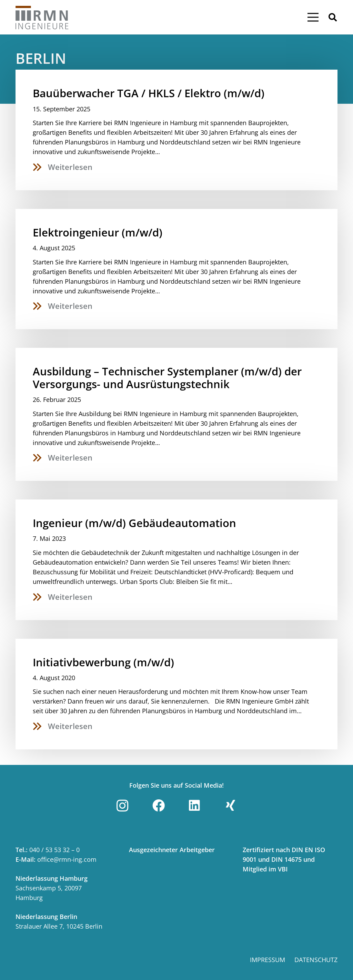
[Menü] (313, 17)
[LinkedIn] (194, 806)
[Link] (42, 17)
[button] (332, 17)
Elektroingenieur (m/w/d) (98, 232)
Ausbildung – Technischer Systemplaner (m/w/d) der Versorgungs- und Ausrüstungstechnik (167, 378)
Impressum (268, 960)
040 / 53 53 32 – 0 (54, 850)
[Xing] (231, 806)
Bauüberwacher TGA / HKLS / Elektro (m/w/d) (149, 93)
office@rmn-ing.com (67, 859)
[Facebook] (159, 806)
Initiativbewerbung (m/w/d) (103, 662)
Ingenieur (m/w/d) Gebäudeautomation (134, 523)
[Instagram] (122, 806)
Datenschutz (316, 960)
